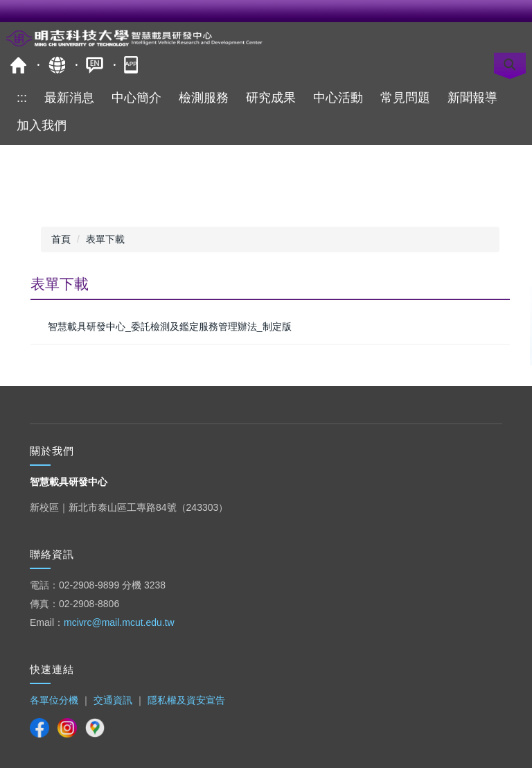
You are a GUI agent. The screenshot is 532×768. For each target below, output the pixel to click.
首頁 (61, 239)
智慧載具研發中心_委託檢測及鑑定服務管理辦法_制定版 (170, 326)
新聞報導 (472, 98)
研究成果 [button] (271, 98)
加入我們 (42, 125)
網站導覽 (56, 65)
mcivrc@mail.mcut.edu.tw (119, 622)
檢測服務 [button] (204, 98)
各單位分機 (54, 700)
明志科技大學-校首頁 (18, 65)
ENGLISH (95, 65)
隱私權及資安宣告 (186, 700)
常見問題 (405, 98)
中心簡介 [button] (136, 98)
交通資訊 (113, 700)
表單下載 (105, 239)
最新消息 (69, 98)
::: (22, 98)
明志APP (133, 65)
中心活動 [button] (338, 98)
